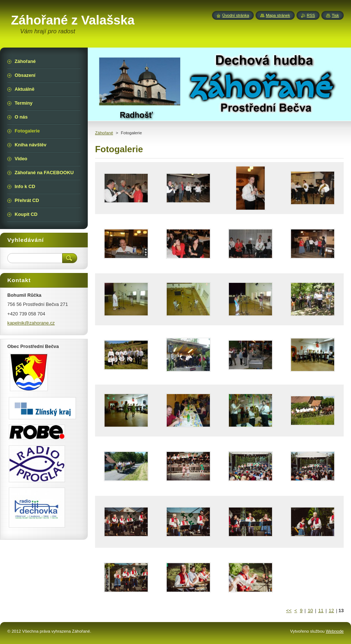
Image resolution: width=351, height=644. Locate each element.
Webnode (335, 631)
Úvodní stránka (236, 15)
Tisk (335, 15)
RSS (311, 15)
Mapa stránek (278, 15)
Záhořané (104, 133)
